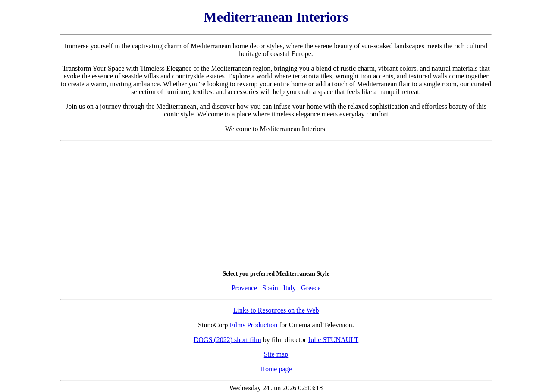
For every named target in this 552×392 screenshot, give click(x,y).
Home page (276, 369)
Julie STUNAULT (333, 340)
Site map (276, 354)
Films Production (254, 325)
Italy (290, 288)
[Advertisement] (276, 205)
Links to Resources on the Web (276, 310)
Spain (270, 288)
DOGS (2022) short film (227, 340)
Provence (245, 288)
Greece (311, 288)
